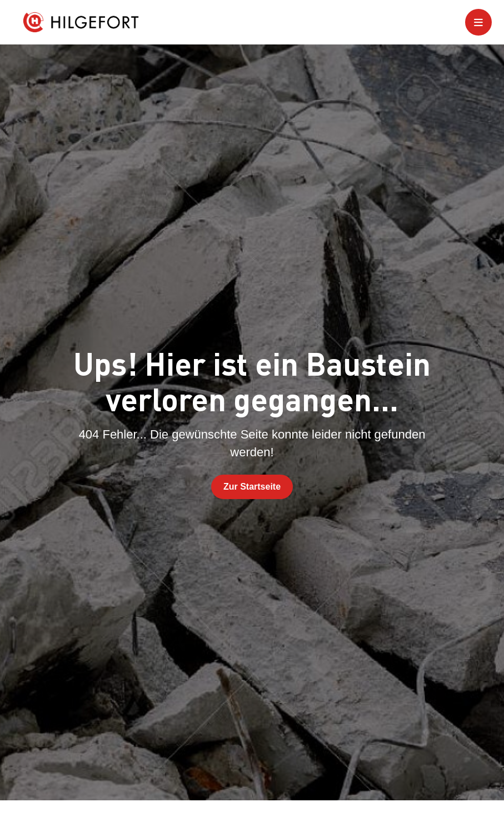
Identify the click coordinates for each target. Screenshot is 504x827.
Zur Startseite (252, 487)
